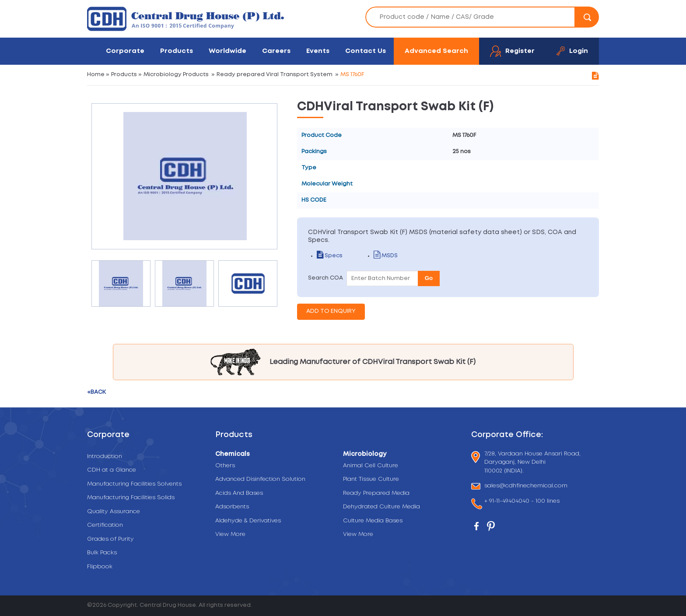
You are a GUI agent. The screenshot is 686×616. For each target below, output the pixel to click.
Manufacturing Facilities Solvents (134, 484)
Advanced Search (436, 51)
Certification (105, 525)
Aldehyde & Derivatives (248, 521)
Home (96, 75)
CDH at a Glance (112, 470)
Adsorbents (232, 507)
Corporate (125, 51)
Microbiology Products (176, 75)
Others (225, 466)
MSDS (386, 256)
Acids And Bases (239, 493)
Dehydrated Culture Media (381, 507)
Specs (330, 256)
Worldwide (227, 51)
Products (177, 51)
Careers (276, 51)
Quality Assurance (114, 512)
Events (318, 51)
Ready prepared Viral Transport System (275, 75)
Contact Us (366, 51)
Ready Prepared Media (376, 493)
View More (230, 534)
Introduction (105, 457)
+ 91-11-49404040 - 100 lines (522, 502)
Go (429, 278)
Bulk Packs (102, 553)
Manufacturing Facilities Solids (131, 498)
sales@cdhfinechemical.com (526, 486)
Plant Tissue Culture (371, 479)
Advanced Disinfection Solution (260, 479)
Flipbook (100, 567)
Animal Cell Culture (371, 466)
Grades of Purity (110, 539)
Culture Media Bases (373, 521)
